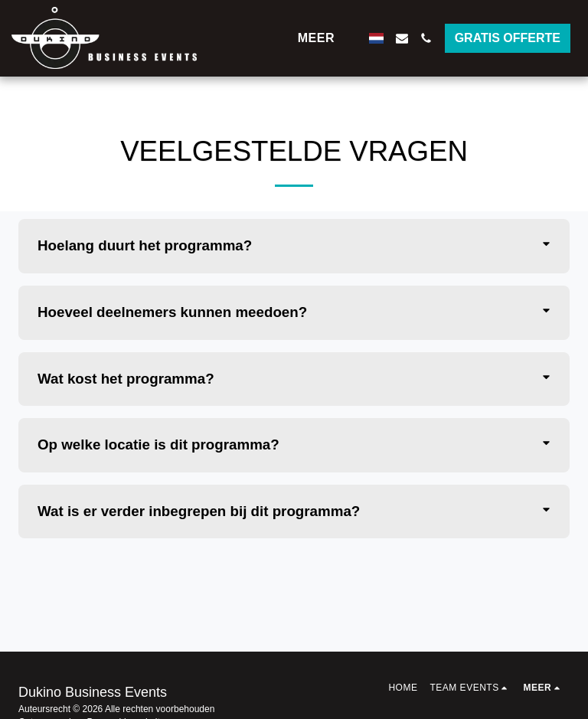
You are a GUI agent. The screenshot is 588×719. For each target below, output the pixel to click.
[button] (402, 38)
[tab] (294, 246)
